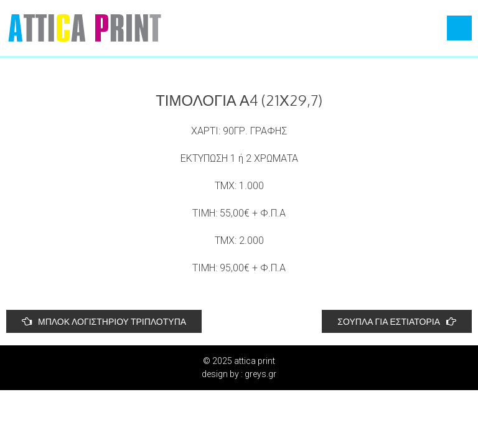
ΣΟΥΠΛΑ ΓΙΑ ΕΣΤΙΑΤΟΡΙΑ (397, 321)
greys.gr (260, 374)
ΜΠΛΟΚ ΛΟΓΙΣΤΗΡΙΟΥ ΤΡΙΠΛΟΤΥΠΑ (104, 321)
